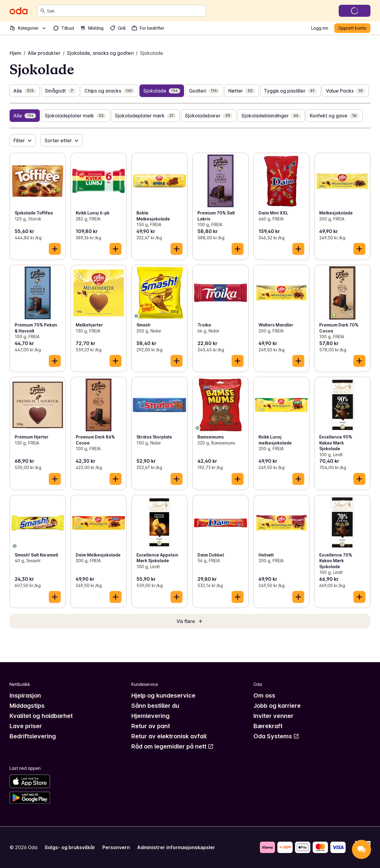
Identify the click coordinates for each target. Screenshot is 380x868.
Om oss (264, 695)
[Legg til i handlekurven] (55, 249)
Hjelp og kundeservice (163, 695)
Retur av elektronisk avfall (169, 736)
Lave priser (26, 726)
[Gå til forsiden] (19, 11)
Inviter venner (273, 716)
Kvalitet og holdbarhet (41, 716)
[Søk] (43, 11)
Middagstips (27, 706)
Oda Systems (276, 736)
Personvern (116, 847)
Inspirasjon (25, 695)
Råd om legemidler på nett (172, 746)
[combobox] (125, 11)
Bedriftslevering (33, 736)
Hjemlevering (151, 716)
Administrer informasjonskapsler (176, 847)
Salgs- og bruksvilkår (70, 847)
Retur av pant (151, 726)
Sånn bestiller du (155, 706)
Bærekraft (268, 726)
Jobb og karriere (277, 706)
